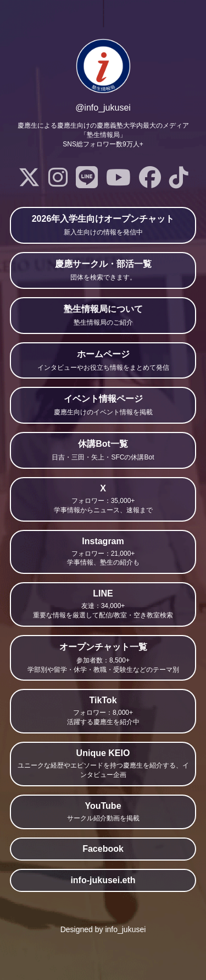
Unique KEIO (103, 764)
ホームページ (103, 361)
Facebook (103, 849)
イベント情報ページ (103, 406)
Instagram (103, 552)
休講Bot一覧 (103, 451)
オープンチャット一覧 (103, 658)
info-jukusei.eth (103, 880)
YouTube (103, 812)
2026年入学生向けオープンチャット (103, 226)
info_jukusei (125, 929)
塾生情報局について (103, 316)
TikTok (103, 711)
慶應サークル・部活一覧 (103, 271)
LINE (103, 604)
